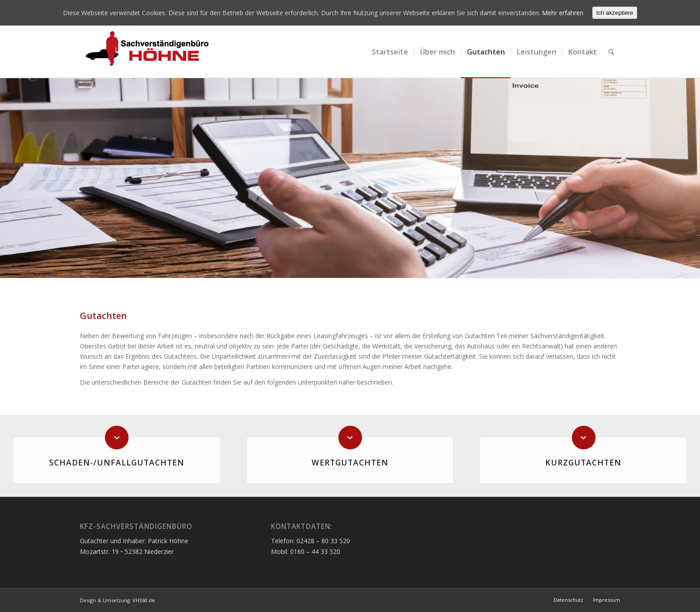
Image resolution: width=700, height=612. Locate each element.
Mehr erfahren (563, 13)
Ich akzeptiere (615, 13)
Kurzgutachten (583, 462)
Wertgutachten (350, 462)
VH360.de (144, 600)
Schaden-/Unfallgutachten (117, 462)
